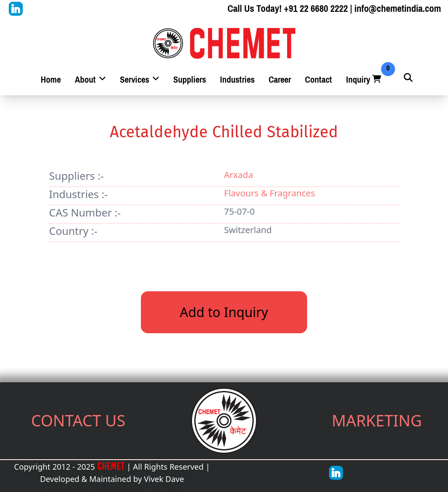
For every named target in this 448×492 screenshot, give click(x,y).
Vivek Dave (164, 479)
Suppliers (190, 80)
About (90, 80)
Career (280, 80)
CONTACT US (78, 420)
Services (140, 80)
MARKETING (377, 420)
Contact (318, 80)
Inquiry (364, 80)
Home (51, 80)
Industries (237, 80)
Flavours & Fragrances (269, 193)
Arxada (238, 175)
